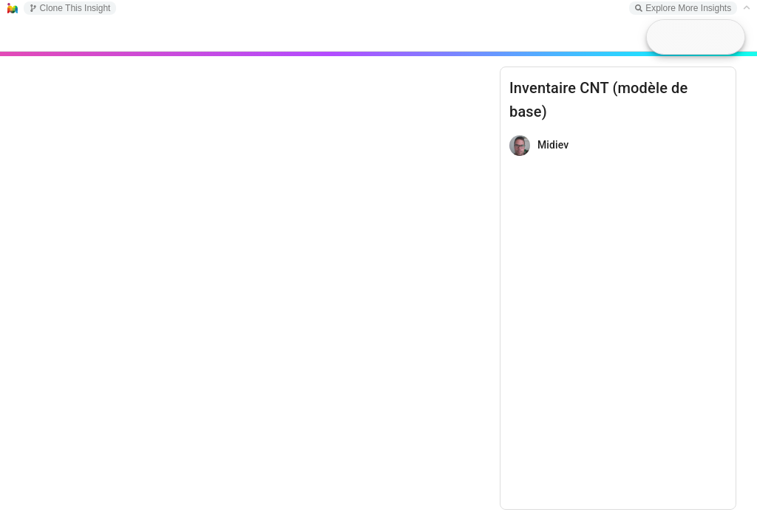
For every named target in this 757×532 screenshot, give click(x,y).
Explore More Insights (683, 8)
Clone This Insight (70, 8)
